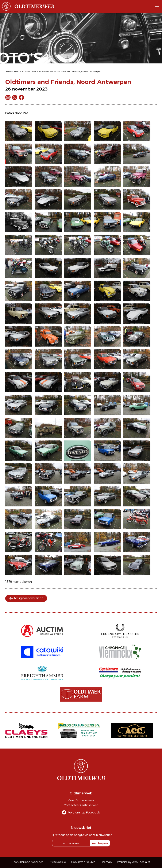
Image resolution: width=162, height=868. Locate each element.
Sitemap (106, 862)
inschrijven (100, 843)
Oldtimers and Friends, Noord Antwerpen (78, 71)
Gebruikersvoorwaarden (28, 862)
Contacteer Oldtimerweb (81, 805)
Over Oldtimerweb (81, 800)
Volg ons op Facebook (84, 812)
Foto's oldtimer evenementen (36, 71)
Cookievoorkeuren (83, 862)
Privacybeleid (57, 862)
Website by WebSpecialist (134, 862)
